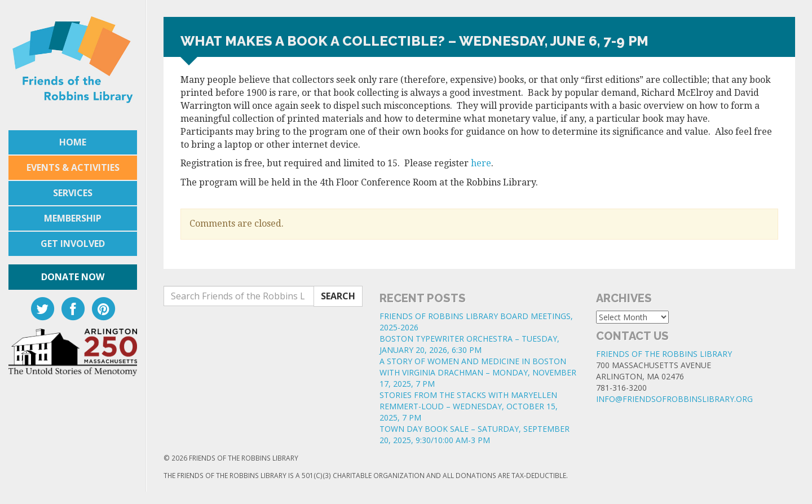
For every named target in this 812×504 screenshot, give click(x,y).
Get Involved (73, 244)
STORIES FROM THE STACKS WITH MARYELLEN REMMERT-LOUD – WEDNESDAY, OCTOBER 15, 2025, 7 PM (469, 406)
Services (73, 193)
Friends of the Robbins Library (664, 354)
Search (338, 296)
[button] (479, 202)
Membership (73, 218)
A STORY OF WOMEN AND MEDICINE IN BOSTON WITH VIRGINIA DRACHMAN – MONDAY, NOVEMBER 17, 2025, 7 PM (478, 372)
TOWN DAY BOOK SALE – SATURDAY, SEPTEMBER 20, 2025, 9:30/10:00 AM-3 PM (475, 434)
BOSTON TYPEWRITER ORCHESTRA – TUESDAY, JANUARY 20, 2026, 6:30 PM (469, 344)
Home (73, 142)
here (481, 163)
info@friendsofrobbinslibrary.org (674, 399)
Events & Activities (73, 167)
